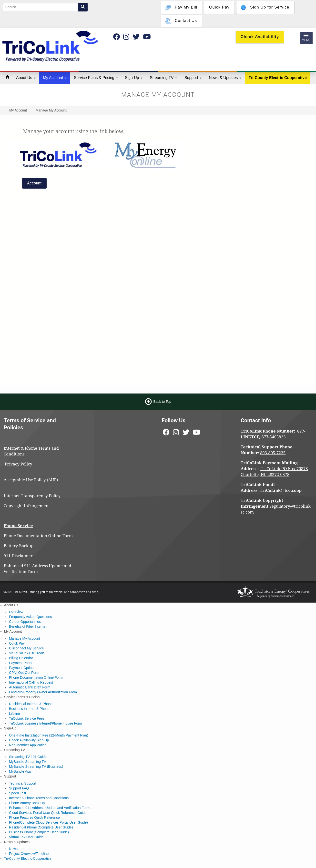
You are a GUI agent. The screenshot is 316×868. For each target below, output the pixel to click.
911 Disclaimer (18, 556)
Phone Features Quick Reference (34, 818)
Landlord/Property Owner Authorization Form (43, 692)
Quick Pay (17, 643)
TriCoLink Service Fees (27, 718)
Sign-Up (134, 78)
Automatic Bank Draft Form (30, 687)
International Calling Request (31, 682)
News (13, 849)
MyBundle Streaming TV (27, 762)
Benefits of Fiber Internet (28, 626)
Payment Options (22, 668)
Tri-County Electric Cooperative (278, 78)
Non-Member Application (28, 745)
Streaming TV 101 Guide (28, 757)
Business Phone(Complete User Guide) (39, 832)
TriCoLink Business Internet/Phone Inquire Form (46, 723)
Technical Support (23, 783)
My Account (55, 78)
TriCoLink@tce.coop (281, 490)
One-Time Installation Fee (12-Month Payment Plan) (49, 735)
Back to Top (162, 402)
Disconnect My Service (26, 648)
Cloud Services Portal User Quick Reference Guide (48, 813)
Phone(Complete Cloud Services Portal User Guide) (48, 822)
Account (34, 183)
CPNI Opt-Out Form (24, 673)
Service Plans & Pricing (96, 78)
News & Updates (225, 78)
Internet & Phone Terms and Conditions (39, 798)
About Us (26, 78)
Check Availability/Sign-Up (29, 740)
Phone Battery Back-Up (27, 803)
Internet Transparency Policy (32, 496)
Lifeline (14, 714)
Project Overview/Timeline (29, 854)
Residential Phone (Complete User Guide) (41, 827)
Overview (16, 612)
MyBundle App (20, 771)
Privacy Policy (21, 464)
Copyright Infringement (27, 506)
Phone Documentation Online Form (38, 536)
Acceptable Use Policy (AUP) (31, 480)
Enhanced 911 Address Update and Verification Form (37, 569)
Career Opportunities (25, 622)
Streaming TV (163, 78)
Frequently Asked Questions (30, 617)
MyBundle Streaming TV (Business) (36, 767)
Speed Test (18, 793)
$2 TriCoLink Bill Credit (26, 653)
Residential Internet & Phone (31, 704)
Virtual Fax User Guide (26, 837)
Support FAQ (19, 788)
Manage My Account (25, 638)
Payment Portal (21, 663)
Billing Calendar (21, 658)
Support (193, 78)
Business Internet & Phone (29, 709)
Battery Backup (19, 546)
